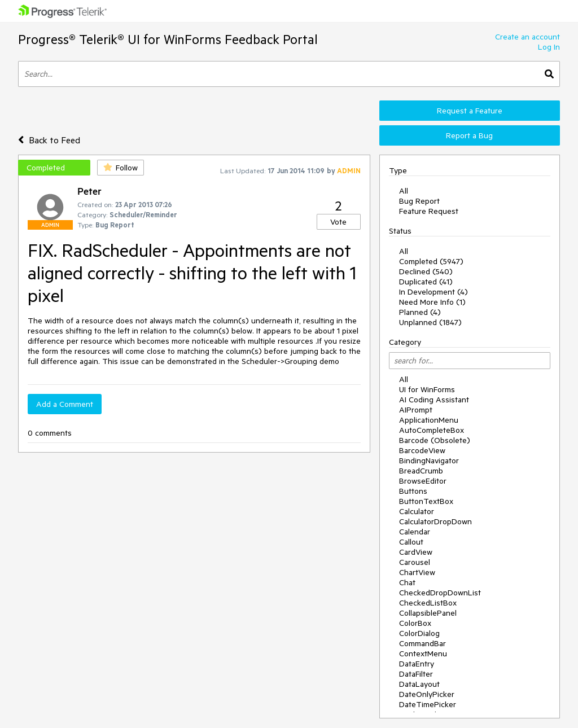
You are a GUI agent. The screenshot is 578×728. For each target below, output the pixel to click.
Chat (407, 582)
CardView (416, 552)
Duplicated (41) (426, 282)
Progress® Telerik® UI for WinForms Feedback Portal (168, 39)
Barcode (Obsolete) (435, 440)
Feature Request (429, 211)
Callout (411, 542)
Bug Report (419, 201)
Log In (549, 47)
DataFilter (416, 674)
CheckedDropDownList (440, 593)
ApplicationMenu (429, 420)
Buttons (413, 491)
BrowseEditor (423, 481)
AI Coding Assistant (434, 400)
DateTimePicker (428, 704)
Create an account (527, 37)
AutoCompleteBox (432, 430)
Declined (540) (426, 271)
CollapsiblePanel (428, 613)
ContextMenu (423, 654)
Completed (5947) (431, 261)
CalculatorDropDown (435, 521)
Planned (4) (420, 312)
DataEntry (417, 664)
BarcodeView (422, 450)
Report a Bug (469, 135)
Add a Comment (65, 404)
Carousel (415, 562)
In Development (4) (433, 292)
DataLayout (419, 684)
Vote (338, 222)
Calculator (417, 511)
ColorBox (415, 623)
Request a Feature (470, 111)
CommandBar (422, 643)
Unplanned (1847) (430, 322)
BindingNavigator (429, 461)
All (404, 191)
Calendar (415, 532)
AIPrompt (416, 410)
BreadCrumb (421, 471)
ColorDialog (419, 633)
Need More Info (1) (432, 302)
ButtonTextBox (426, 501)
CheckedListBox (428, 603)
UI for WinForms (427, 389)
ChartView (417, 572)
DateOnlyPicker (427, 694)
